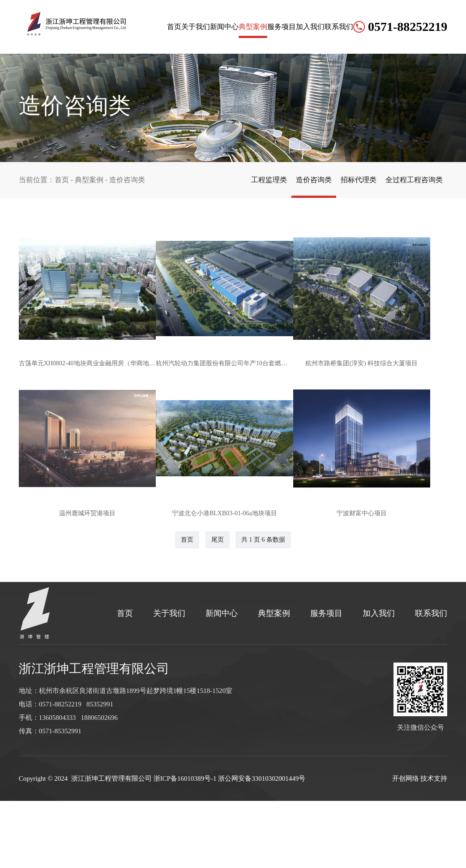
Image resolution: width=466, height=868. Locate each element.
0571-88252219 (406, 80)
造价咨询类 (291, 180)
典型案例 (208, 80)
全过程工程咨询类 (410, 180)
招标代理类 (345, 180)
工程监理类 (238, 180)
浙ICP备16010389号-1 (185, 846)
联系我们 (328, 80)
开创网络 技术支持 (420, 846)
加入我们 (288, 80)
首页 (96, 80)
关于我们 (128, 80)
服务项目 (248, 80)
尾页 (218, 607)
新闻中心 (168, 80)
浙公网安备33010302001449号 (262, 846)
